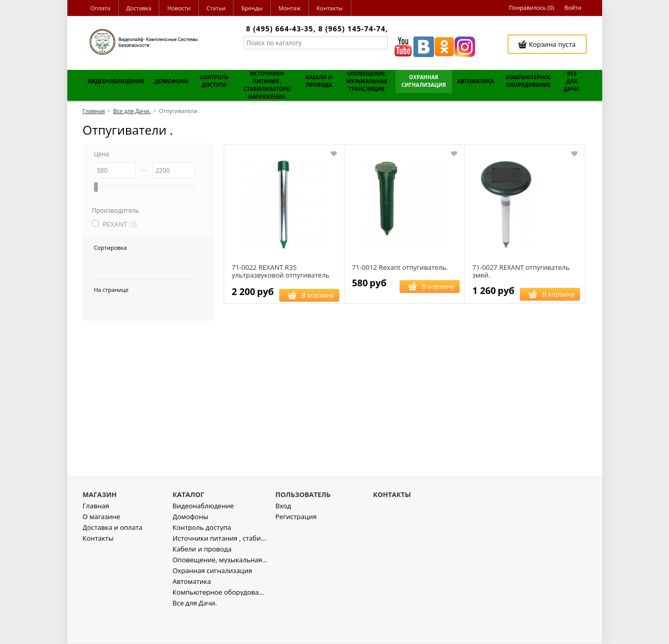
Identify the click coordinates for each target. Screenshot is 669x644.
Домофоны (191, 546)
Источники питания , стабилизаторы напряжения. (220, 568)
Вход (284, 535)
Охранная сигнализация (213, 600)
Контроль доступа (202, 557)
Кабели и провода (202, 578)
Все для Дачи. (195, 632)
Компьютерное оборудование (220, 622)
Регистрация (296, 546)
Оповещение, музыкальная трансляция (220, 589)
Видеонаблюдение (203, 535)
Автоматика (192, 611)
